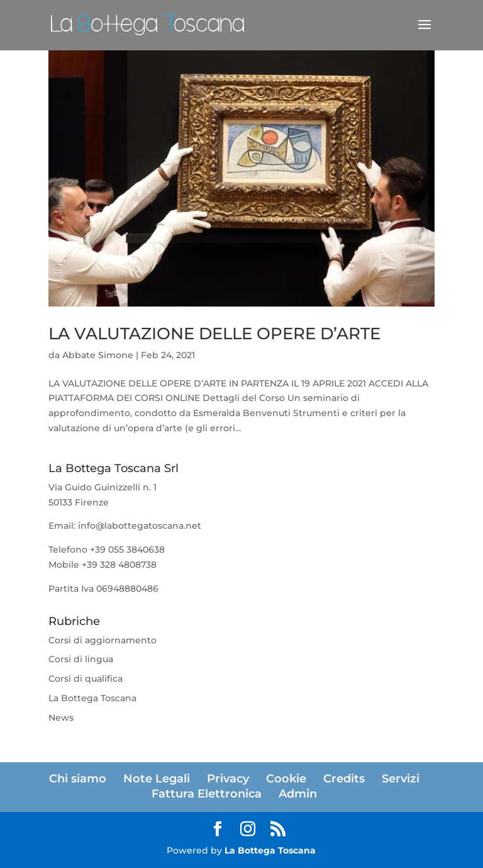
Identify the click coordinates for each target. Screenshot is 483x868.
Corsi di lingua (81, 659)
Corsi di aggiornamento (103, 640)
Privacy (228, 779)
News (61, 718)
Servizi (401, 779)
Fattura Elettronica (207, 794)
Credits (344, 779)
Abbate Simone (98, 355)
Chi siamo (78, 779)
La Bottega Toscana (92, 698)
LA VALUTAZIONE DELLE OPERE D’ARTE (214, 334)
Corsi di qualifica (86, 679)
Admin (298, 794)
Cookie (286, 779)
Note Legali (157, 779)
